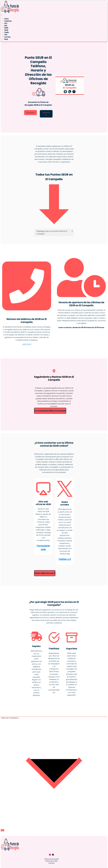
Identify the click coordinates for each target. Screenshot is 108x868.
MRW (6, 28)
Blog (6, 39)
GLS (6, 23)
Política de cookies (51, 861)
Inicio (6, 19)
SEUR (6, 30)
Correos (7, 37)
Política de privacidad (51, 859)
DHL (6, 25)
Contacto (51, 863)
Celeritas (8, 21)
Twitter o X (65, 559)
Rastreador (46, 114)
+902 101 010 (27, 344)
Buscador (30, 113)
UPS (6, 35)
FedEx (7, 32)
